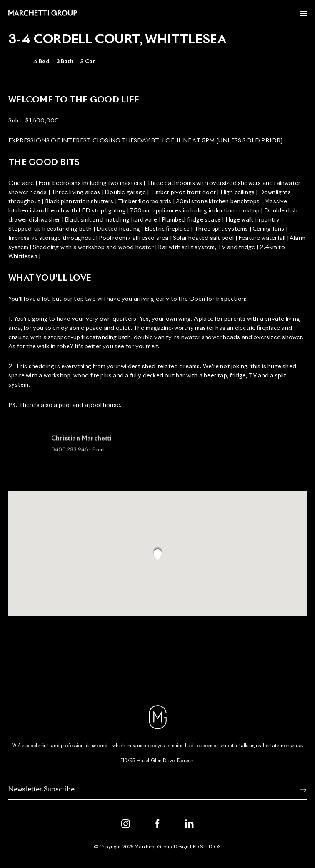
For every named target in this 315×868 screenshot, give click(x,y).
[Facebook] (157, 824)
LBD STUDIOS (205, 847)
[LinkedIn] (190, 824)
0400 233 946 (69, 453)
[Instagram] (126, 824)
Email (98, 453)
